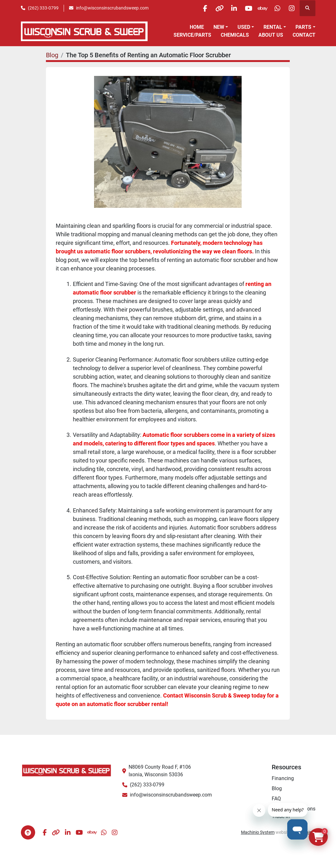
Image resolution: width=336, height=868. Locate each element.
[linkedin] (226, 8)
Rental (273, 27)
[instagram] (291, 8)
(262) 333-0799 (43, 8)
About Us (271, 35)
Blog (52, 55)
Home (197, 27)
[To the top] (28, 832)
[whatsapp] (275, 8)
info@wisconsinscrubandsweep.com (112, 8)
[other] (210, 8)
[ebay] (259, 8)
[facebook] (194, 8)
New (219, 27)
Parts (303, 27)
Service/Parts (192, 35)
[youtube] (243, 8)
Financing (283, 778)
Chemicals (235, 35)
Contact (304, 35)
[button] (221, 27)
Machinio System (258, 832)
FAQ (276, 799)
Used (244, 27)
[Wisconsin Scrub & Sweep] (67, 770)
